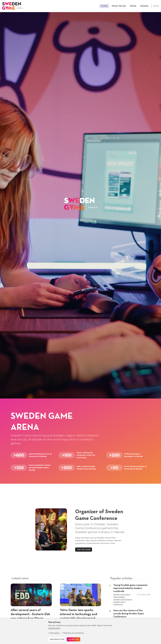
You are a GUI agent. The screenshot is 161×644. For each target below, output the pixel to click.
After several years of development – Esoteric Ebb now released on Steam (30, 614)
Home (104, 6)
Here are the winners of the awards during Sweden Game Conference (129, 614)
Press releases (119, 597)
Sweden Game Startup (123, 599)
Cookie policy (54, 628)
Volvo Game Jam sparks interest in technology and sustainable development (79, 614)
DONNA (144, 6)
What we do (119, 6)
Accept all (74, 639)
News (133, 6)
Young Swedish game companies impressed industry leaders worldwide (130, 588)
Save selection (57, 639)
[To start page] (12, 6)
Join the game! (84, 550)
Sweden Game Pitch (122, 595)
